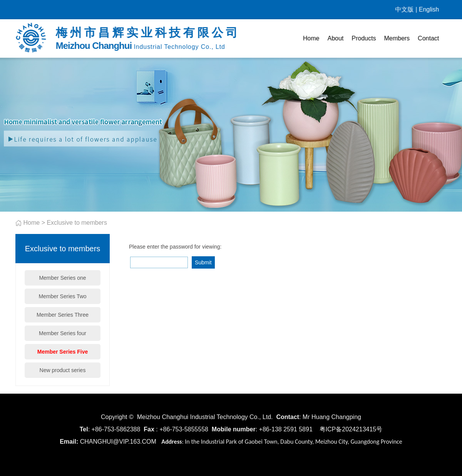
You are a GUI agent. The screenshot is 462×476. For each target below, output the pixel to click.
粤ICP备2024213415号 (351, 429)
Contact (429, 38)
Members (397, 38)
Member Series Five (63, 352)
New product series (63, 370)
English (429, 9)
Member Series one (62, 278)
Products (364, 38)
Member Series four (63, 333)
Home (311, 38)
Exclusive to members (77, 223)
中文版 (405, 9)
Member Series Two (62, 296)
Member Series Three (63, 315)
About (336, 38)
